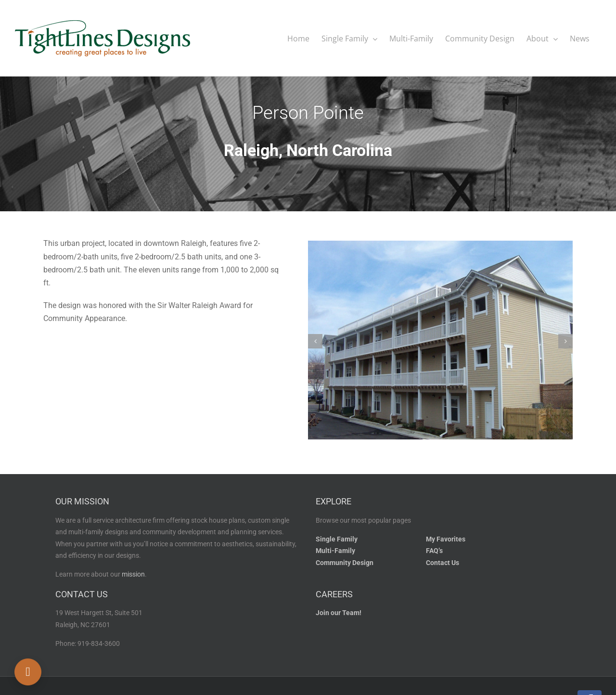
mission (133, 574)
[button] (315, 341)
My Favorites (446, 539)
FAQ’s (434, 550)
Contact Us (443, 562)
